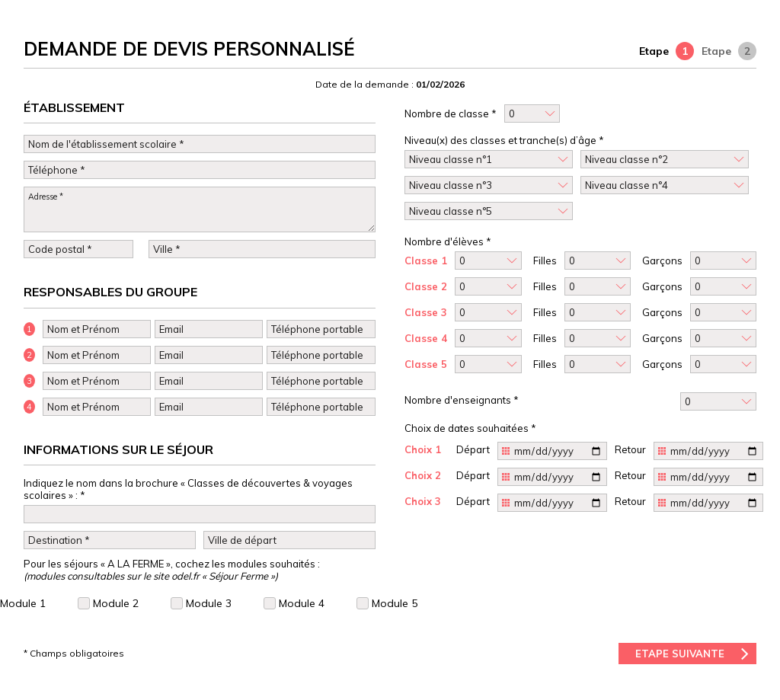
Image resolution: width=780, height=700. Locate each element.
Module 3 (201, 603)
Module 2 (108, 603)
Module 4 (294, 603)
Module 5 (387, 603)
